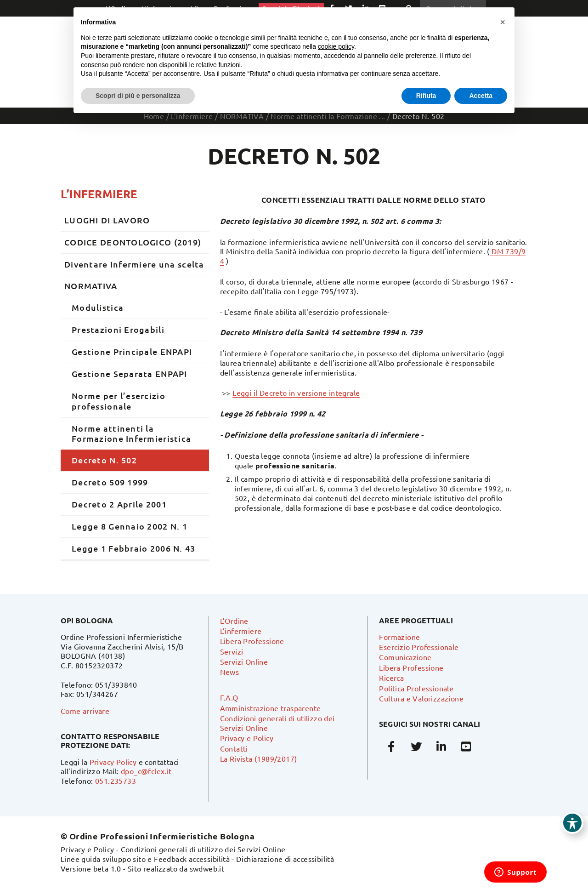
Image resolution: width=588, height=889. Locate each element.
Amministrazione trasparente (271, 708)
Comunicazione (405, 657)
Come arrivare (85, 711)
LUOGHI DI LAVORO (107, 220)
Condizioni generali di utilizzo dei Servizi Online (203, 849)
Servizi (232, 651)
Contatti (234, 748)
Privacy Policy (113, 762)
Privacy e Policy (247, 738)
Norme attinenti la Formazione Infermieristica (131, 433)
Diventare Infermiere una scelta (134, 264)
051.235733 (116, 781)
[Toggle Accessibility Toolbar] (572, 823)
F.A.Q (229, 697)
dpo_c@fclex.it (146, 771)
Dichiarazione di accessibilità (285, 859)
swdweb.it (207, 868)
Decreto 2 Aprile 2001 (119, 504)
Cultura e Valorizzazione (421, 698)
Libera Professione (252, 641)
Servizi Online (244, 661)
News (230, 672)
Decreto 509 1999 (110, 482)
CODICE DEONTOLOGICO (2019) (133, 242)
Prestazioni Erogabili (118, 329)
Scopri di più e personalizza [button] (138, 96)
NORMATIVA (91, 286)
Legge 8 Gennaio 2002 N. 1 (130, 526)
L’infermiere (99, 194)
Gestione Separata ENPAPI (130, 373)
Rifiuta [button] (426, 96)
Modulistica (98, 307)
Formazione (399, 637)
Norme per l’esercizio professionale (119, 401)
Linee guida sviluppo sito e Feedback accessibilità (145, 859)
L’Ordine (234, 621)
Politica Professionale (416, 688)
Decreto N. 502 (104, 460)
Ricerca (391, 678)
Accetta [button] (481, 96)
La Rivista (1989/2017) (259, 758)
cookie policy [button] (336, 46)
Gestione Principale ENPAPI (132, 351)
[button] (503, 22)
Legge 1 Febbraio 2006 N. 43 (134, 548)
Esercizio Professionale (419, 647)
